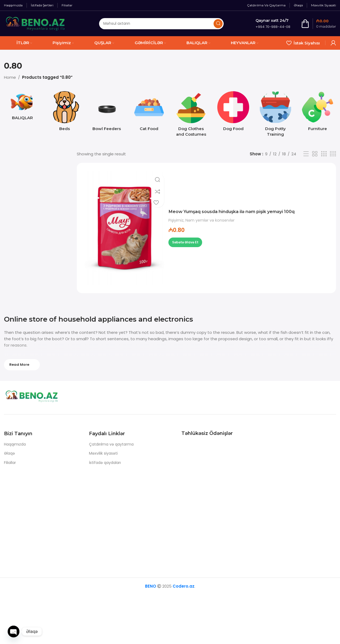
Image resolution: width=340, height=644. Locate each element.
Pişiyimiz (176, 220)
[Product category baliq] (22, 107)
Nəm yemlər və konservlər (210, 220)
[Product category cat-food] (149, 113)
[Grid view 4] (333, 154)
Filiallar (10, 463)
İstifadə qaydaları (105, 463)
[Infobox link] (273, 24)
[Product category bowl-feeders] (107, 113)
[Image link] (37, 397)
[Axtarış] (161, 24)
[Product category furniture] (318, 113)
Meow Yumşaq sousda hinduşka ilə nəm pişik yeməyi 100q (248, 211)
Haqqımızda (15, 444)
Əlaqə (9, 453)
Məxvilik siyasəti (103, 453)
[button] (185, 242)
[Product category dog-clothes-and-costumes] (191, 115)
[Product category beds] (65, 113)
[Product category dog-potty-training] (276, 115)
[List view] (306, 154)
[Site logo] (36, 23)
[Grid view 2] (315, 154)
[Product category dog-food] (233, 113)
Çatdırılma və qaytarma (111, 444)
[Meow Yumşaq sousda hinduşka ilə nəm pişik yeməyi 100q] (125, 228)
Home (10, 77)
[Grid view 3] (324, 154)
